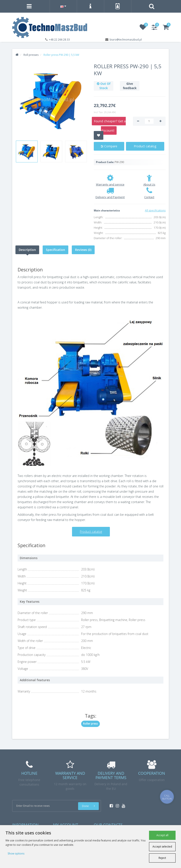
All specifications (155, 210)
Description (27, 250)
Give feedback (130, 86)
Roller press (90, 724)
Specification (55, 250)
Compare (109, 146)
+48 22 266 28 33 (59, 40)
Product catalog (145, 146)
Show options (16, 854)
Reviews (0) (83, 250)
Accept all (162, 835)
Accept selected (162, 847)
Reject (162, 858)
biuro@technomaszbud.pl (126, 40)
